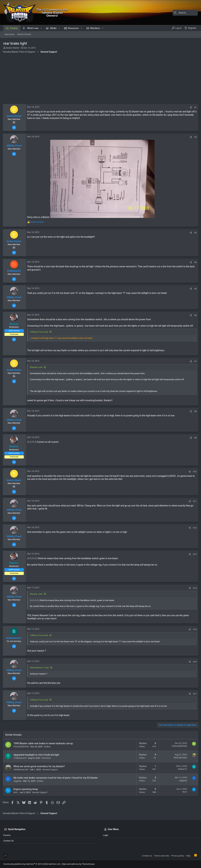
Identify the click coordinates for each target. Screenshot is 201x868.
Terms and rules (162, 856)
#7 (195, 361)
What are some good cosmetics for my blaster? (40, 766)
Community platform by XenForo (32, 864)
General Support (51, 770)
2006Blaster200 (22, 770)
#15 (194, 629)
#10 (194, 472)
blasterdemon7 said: (40, 668)
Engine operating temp (26, 789)
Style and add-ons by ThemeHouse (78, 864)
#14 (194, 588)
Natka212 (182, 769)
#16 (194, 662)
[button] (41, 28)
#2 (195, 137)
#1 (195, 107)
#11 (194, 501)
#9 (195, 438)
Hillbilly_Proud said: (40, 332)
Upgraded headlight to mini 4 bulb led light (37, 755)
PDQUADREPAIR (22, 747)
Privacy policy (178, 856)
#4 (195, 262)
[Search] (177, 13)
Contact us (8, 841)
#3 (195, 233)
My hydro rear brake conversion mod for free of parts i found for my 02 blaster (56, 778)
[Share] (190, 107)
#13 (194, 554)
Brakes (48, 747)
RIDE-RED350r (180, 758)
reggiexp (18, 781)
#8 (195, 411)
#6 (195, 315)
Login (106, 835)
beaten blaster (13, 48)
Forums (7, 835)
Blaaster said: (37, 367)
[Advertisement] (100, 79)
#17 (194, 694)
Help (188, 856)
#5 (195, 289)
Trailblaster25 (20, 758)
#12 (194, 528)
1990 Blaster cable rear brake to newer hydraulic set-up (44, 743)
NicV (16, 792)
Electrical (47, 758)
